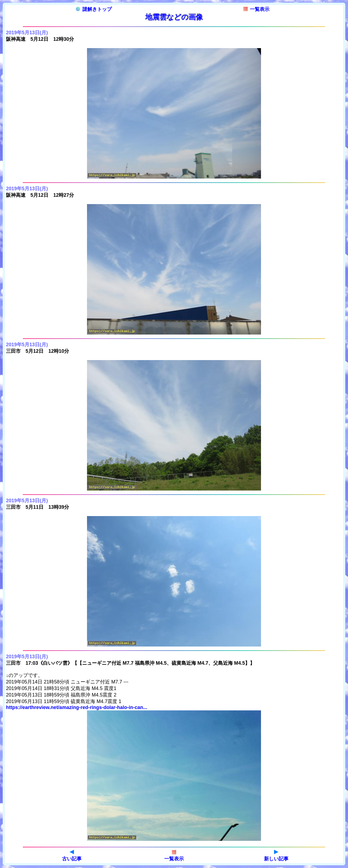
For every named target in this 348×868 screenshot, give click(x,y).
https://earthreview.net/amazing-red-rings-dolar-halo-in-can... (77, 707)
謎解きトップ (94, 9)
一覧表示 (256, 9)
